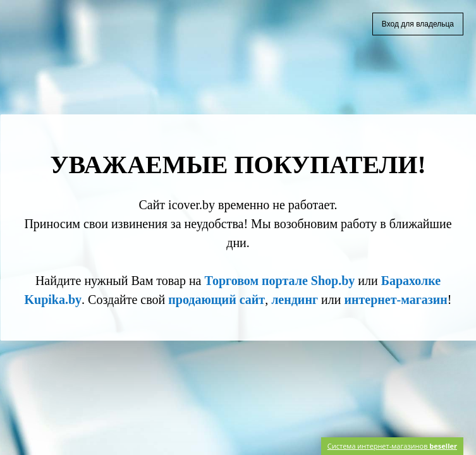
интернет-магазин (395, 300)
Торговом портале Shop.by (279, 281)
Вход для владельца (418, 24)
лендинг (295, 300)
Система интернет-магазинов (392, 446)
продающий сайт (217, 300)
